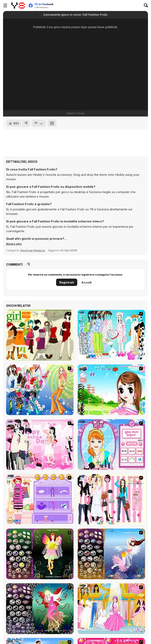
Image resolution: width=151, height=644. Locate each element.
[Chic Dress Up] (111, 499)
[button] (14, 244)
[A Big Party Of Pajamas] (111, 335)
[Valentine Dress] (40, 445)
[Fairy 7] (111, 554)
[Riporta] (39, 123)
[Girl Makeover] (40, 499)
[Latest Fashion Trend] (40, 390)
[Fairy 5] (40, 554)
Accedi (86, 282)
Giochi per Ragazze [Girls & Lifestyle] (33, 250)
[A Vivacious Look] (111, 390)
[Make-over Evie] (111, 445)
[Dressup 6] (111, 609)
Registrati (67, 282)
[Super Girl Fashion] (40, 335)
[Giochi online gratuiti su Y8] (18, 5)
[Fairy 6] (40, 609)
